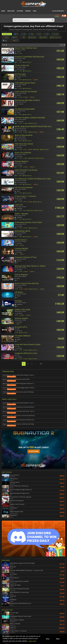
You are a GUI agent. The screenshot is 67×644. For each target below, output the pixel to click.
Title (4, 45)
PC (16, 34)
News (35, 11)
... (36, 364)
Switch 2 (14, 40)
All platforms (7, 34)
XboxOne (32, 37)
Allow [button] (58, 639)
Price (62, 45)
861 (41, 364)
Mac (5, 40)
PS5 (23, 34)
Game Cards (11, 11)
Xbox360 (43, 37)
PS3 (39, 34)
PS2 (46, 34)
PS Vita (55, 34)
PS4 (31, 34)
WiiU (15, 37)
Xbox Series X (55, 37)
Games (3, 11)
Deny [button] (48, 639)
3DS (23, 37)
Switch (6, 37)
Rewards (28, 11)
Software (20, 11)
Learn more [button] (32, 641)
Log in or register (58, 11)
